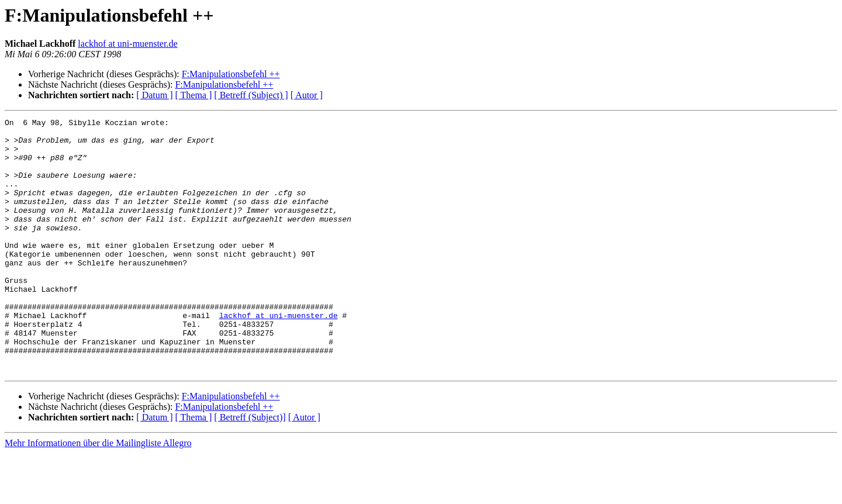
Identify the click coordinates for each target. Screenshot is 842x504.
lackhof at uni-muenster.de (127, 44)
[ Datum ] (154, 95)
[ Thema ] (194, 95)
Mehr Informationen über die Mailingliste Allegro (98, 494)
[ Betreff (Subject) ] (251, 95)
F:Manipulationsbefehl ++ (231, 74)
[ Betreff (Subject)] (250, 468)
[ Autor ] (307, 95)
